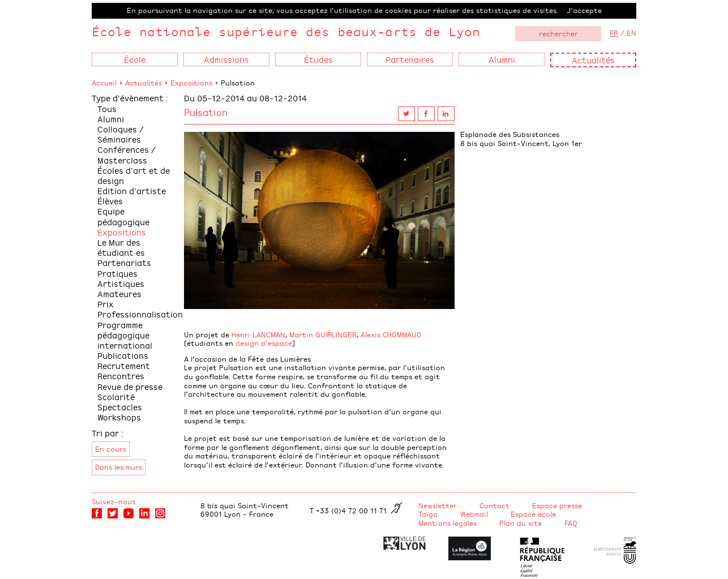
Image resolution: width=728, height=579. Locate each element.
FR (614, 33)
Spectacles (120, 407)
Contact (494, 505)
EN (631, 33)
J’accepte (584, 10)
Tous (107, 108)
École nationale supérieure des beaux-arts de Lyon (286, 31)
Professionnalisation (140, 314)
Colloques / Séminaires (121, 134)
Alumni (111, 119)
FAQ (571, 523)
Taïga (428, 514)
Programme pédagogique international (125, 335)
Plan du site (521, 523)
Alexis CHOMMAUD (391, 334)
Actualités (593, 60)
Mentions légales (447, 523)
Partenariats (124, 262)
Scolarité (116, 396)
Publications (123, 355)
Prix (106, 304)
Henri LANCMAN (258, 334)
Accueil (104, 83)
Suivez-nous (114, 501)
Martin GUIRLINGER (323, 334)
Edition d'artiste (132, 190)
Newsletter (438, 505)
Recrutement (124, 365)
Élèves (110, 201)
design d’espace (264, 343)
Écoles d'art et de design (134, 175)
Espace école (533, 514)
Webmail (474, 514)
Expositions (191, 83)
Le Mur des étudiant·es (121, 247)
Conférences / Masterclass (127, 154)
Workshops (119, 417)
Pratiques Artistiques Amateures (121, 283)
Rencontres (121, 376)
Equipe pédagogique (123, 216)
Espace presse (557, 505)
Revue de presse (130, 386)
